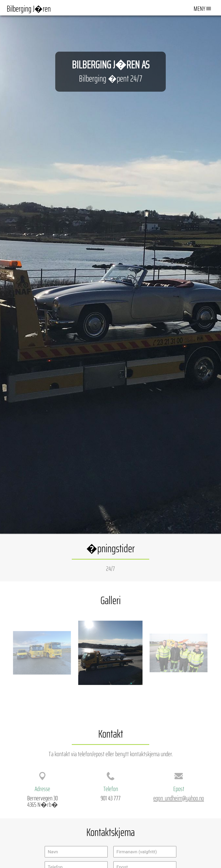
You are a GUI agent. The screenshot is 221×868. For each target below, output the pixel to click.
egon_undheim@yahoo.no (179, 798)
